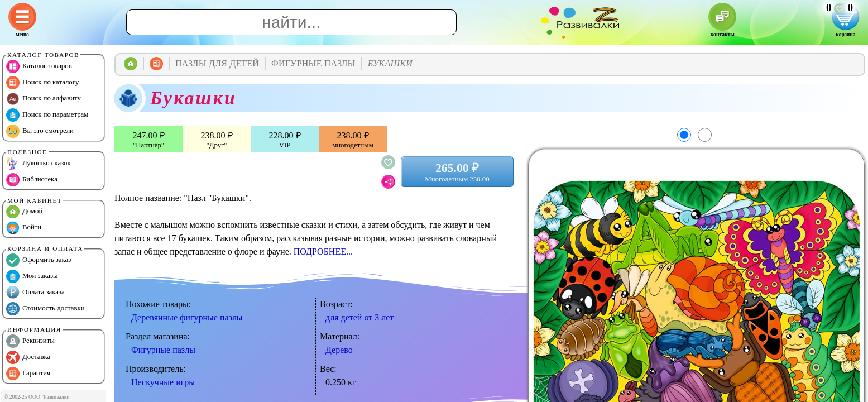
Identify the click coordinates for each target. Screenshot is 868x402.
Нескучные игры (163, 382)
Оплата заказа (35, 293)
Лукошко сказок (39, 164)
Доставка (28, 357)
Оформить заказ (39, 260)
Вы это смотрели (40, 131)
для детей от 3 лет (359, 317)
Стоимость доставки (45, 309)
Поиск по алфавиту (44, 99)
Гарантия (28, 374)
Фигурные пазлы (163, 350)
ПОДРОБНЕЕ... (323, 252)
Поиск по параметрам (47, 115)
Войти (24, 228)
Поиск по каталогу (42, 83)
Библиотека (32, 180)
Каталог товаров (39, 66)
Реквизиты (30, 341)
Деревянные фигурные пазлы (187, 317)
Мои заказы (32, 276)
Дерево (339, 350)
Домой (24, 212)
